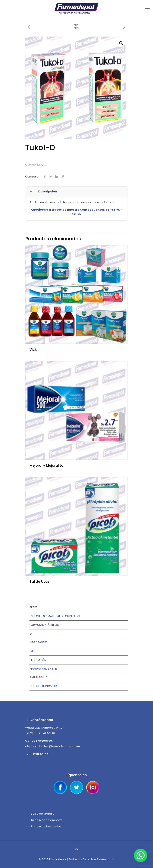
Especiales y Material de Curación (55, 616)
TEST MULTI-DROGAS (43, 686)
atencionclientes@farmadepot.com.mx (53, 746)
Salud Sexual (39, 677)
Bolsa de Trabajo (43, 814)
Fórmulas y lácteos (44, 625)
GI (31, 634)
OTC (44, 165)
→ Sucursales (37, 754)
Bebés (33, 607)
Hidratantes (39, 642)
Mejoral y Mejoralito (46, 466)
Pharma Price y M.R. (43, 669)
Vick (33, 350)
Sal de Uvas (40, 581)
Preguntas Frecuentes (46, 826)
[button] (121, 43)
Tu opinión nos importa (47, 820)
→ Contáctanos (39, 720)
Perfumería (38, 660)
